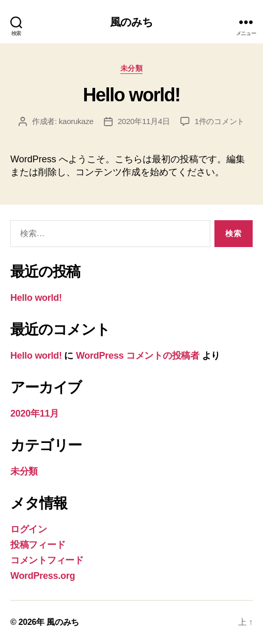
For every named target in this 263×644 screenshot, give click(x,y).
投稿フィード (38, 545)
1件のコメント (220, 121)
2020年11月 (35, 413)
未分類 (132, 68)
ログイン (29, 529)
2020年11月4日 (144, 121)
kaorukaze (76, 121)
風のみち (132, 22)
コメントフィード (47, 560)
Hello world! (131, 95)
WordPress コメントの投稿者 (138, 356)
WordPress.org (43, 576)
